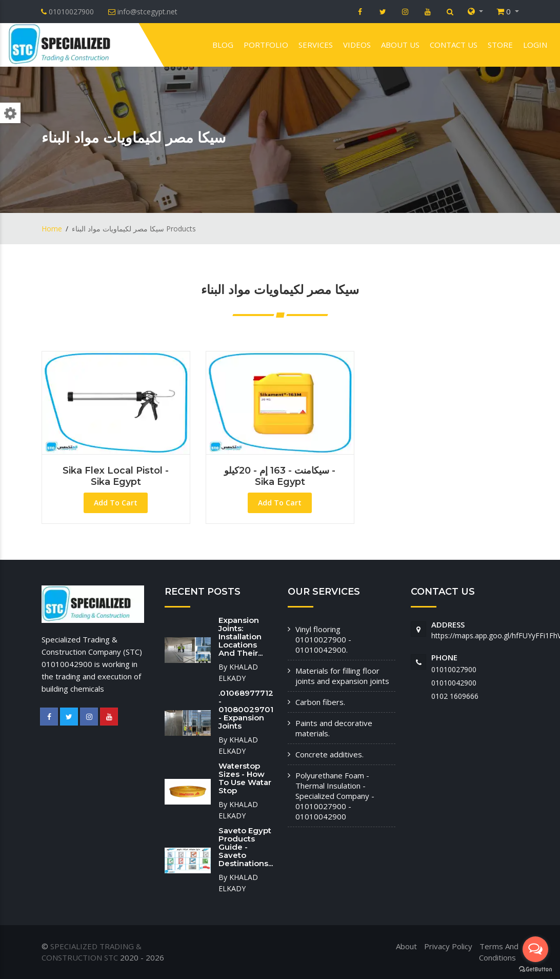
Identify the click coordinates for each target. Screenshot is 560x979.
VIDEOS (357, 45)
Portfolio (266, 45)
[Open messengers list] (535, 949)
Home (52, 229)
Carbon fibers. (320, 702)
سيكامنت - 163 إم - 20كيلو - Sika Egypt (280, 476)
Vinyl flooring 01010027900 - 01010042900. (323, 639)
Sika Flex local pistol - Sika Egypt (116, 476)
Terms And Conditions (499, 952)
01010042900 (454, 683)
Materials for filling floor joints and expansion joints (342, 676)
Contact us (454, 45)
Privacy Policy (448, 946)
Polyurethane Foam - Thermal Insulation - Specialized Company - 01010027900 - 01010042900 (335, 796)
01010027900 (454, 669)
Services (316, 45)
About (406, 946)
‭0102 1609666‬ (455, 696)
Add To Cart (116, 503)
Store (500, 45)
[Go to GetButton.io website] (535, 969)
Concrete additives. (329, 754)
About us (400, 45)
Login (535, 45)
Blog (223, 45)
